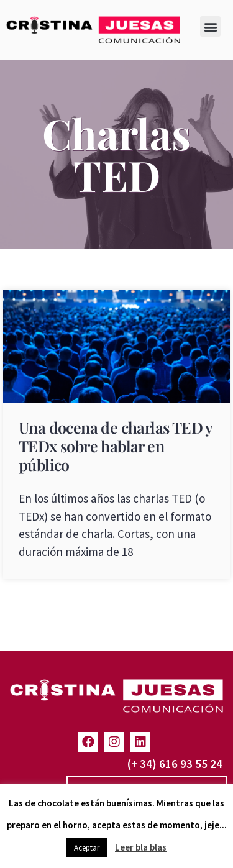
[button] (210, 26)
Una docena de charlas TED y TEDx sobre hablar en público (116, 446)
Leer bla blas (141, 847)
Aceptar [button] (87, 848)
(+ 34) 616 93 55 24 (175, 764)
